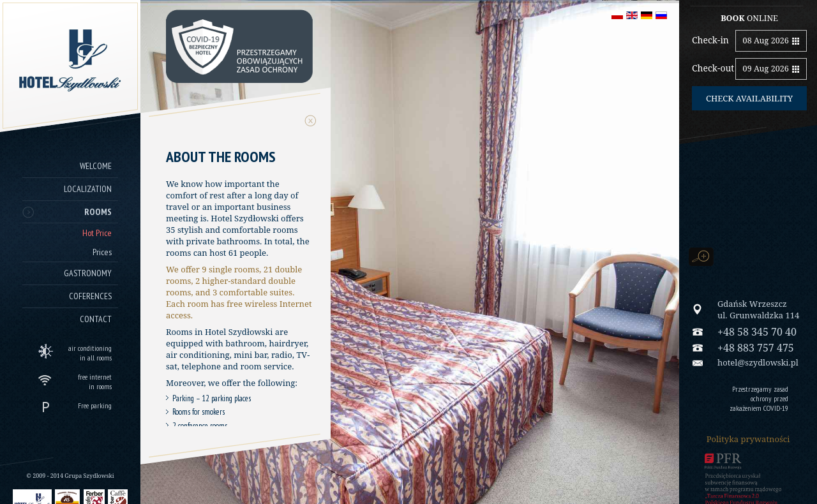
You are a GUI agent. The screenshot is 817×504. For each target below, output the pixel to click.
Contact (96, 319)
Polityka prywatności (748, 439)
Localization (88, 189)
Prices (102, 252)
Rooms (98, 212)
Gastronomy (88, 273)
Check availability (749, 98)
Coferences (90, 296)
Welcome (96, 166)
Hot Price (97, 233)
